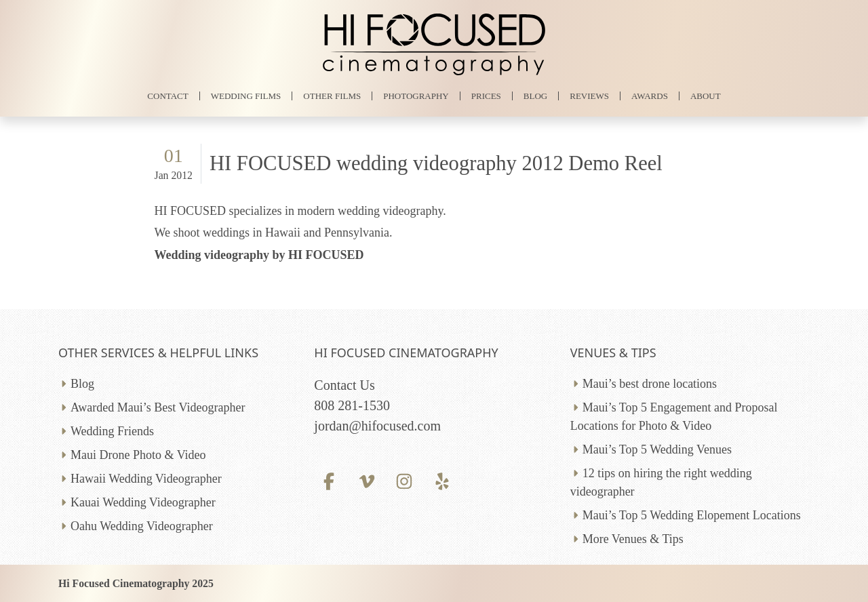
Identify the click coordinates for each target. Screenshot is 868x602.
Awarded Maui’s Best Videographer (158, 407)
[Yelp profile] (442, 481)
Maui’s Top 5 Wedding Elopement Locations (692, 515)
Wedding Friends (112, 431)
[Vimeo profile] (367, 481)
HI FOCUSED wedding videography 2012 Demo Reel (436, 163)
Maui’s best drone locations (650, 384)
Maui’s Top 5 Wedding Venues (657, 449)
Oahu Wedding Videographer (142, 526)
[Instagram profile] (405, 481)
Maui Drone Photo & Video (138, 455)
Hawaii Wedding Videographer (146, 479)
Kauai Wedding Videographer (143, 502)
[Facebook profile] (329, 481)
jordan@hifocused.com (377, 426)
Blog (82, 384)
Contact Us (344, 385)
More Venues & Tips (633, 539)
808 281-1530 (352, 405)
